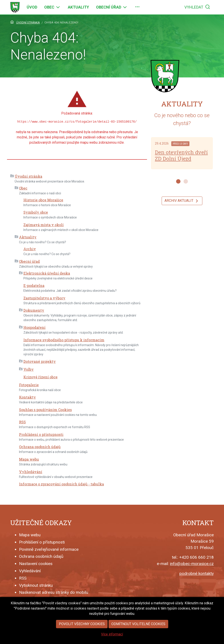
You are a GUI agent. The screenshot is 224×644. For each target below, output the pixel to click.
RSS (22, 422)
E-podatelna (34, 285)
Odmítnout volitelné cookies (138, 636)
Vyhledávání (31, 472)
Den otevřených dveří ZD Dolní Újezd (181, 155)
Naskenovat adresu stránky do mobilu (54, 592)
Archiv (30, 249)
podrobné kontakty (197, 573)
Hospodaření (34, 327)
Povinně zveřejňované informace (49, 549)
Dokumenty (34, 310)
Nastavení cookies (36, 564)
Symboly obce (36, 212)
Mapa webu (29, 459)
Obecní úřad (29, 261)
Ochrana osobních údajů (40, 447)
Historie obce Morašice (43, 200)
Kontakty (27, 397)
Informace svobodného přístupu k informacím (64, 340)
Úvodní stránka (28, 176)
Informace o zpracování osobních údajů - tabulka (61, 484)
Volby (29, 369)
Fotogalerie (29, 385)
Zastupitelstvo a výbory (44, 298)
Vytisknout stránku (36, 585)
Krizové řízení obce (40, 377)
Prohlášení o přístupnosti (41, 434)
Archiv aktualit (182, 201)
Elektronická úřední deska (47, 273)
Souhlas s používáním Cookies (45, 410)
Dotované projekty (40, 361)
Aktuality (28, 237)
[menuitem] (32, 7)
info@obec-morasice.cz (192, 564)
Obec (23, 188)
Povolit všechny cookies (82, 636)
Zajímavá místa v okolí (44, 225)
